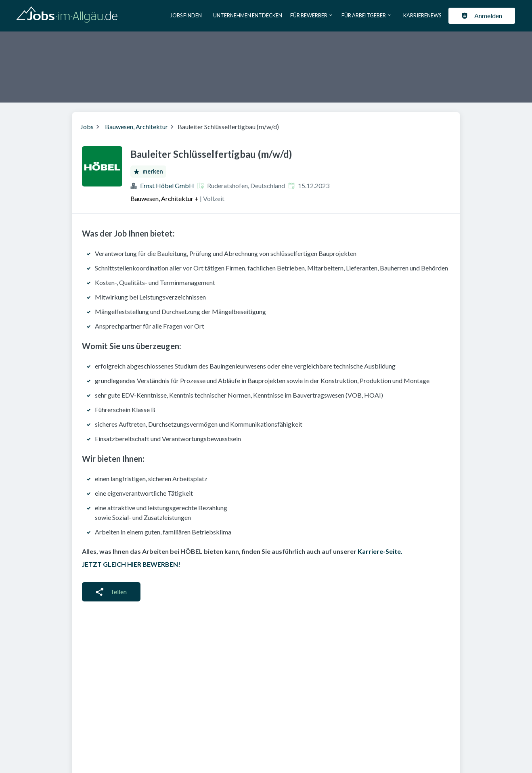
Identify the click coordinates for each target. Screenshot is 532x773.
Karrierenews (422, 15)
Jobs (87, 127)
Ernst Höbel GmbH (167, 185)
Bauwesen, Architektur (136, 127)
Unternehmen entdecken (248, 15)
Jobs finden (186, 15)
